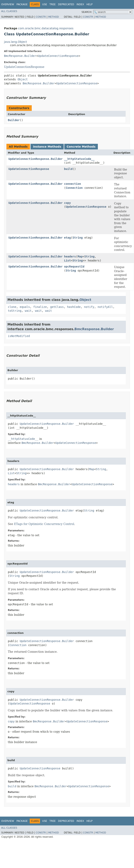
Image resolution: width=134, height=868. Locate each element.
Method (54, 17)
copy (68, 203)
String (78, 238)
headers (70, 256)
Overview (8, 4)
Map (80, 256)
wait (28, 311)
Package (22, 4)
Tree (53, 4)
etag (68, 238)
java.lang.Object (15, 42)
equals (25, 307)
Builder (14, 120)
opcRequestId (74, 267)
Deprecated (66, 4)
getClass (57, 307)
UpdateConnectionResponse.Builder (36, 159)
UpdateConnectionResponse (58, 56)
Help (90, 4)
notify (89, 307)
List (68, 260)
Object (23, 79)
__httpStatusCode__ (79, 159)
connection (73, 184)
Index (80, 4)
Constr (41, 17)
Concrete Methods (81, 147)
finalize (40, 307)
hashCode (74, 307)
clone (12, 307)
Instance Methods (47, 147)
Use (45, 4)
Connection (74, 188)
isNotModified (19, 336)
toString (15, 311)
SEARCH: (87, 12)
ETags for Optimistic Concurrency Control (44, 524)
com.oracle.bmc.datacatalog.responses (46, 28)
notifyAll (105, 307)
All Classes (9, 11)
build (68, 169)
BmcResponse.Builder (20, 56)
